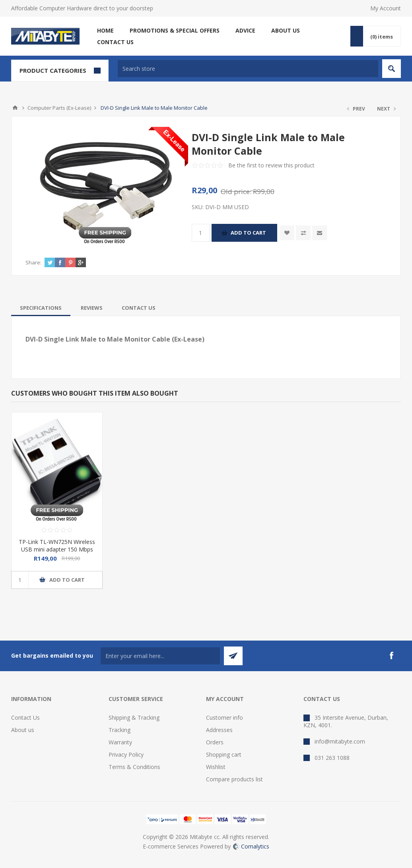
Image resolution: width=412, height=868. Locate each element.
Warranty (120, 742)
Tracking (120, 730)
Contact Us (25, 718)
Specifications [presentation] (41, 308)
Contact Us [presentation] (139, 308)
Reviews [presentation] (92, 308)
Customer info (224, 718)
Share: (33, 262)
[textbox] (248, 69)
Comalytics (251, 846)
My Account (386, 8)
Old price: (236, 191)
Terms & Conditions (134, 767)
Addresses (219, 730)
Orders (215, 742)
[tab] (41, 308)
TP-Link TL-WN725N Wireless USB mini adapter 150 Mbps (57, 546)
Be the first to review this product (271, 165)
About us (23, 730)
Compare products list (234, 779)
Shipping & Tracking (134, 718)
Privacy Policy (126, 754)
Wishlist (216, 767)
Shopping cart (224, 754)
